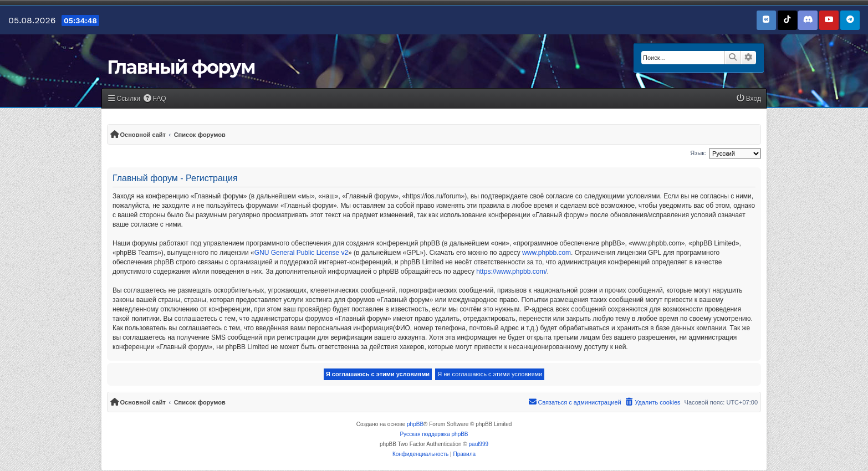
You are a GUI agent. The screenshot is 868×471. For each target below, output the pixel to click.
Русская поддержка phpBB (434, 434)
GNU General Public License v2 (301, 253)
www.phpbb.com (547, 253)
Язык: (698, 153)
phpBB (415, 424)
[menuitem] (155, 99)
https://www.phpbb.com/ (511, 272)
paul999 (479, 444)
